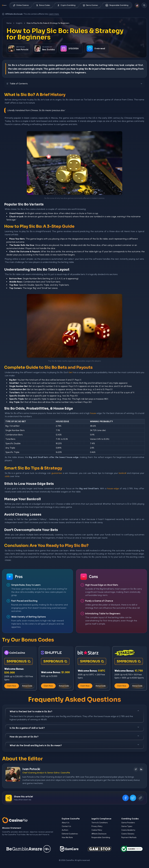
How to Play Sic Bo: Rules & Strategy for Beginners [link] (48, 23)
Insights (19, 23)
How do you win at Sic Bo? (74, 736)
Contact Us (66, 826)
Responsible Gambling (117, 5)
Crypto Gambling (66, 5)
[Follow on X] (136, 769)
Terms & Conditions (100, 823)
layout (34, 72)
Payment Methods (129, 837)
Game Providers (128, 823)
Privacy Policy (97, 826)
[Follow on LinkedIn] (141, 769)
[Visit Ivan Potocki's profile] (13, 774)
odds (44, 72)
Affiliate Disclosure (99, 834)
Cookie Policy (97, 830)
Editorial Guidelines (70, 834)
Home (9, 23)
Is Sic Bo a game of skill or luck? (74, 728)
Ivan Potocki (31, 769)
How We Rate (67, 837)
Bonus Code (27, 686)
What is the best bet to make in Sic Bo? (74, 711)
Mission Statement (12, 828)
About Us (65, 823)
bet (71, 372)
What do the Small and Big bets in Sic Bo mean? (74, 745)
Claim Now (12, 686)
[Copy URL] (140, 798)
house (93, 413)
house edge (113, 488)
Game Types (127, 826)
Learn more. (54, 14)
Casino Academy (128, 830)
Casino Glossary (128, 834)
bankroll (122, 473)
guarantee (57, 473)
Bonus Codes (43, 5)
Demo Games (90, 5)
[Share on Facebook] (126, 798)
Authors (65, 830)
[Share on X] (133, 798)
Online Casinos (21, 5)
